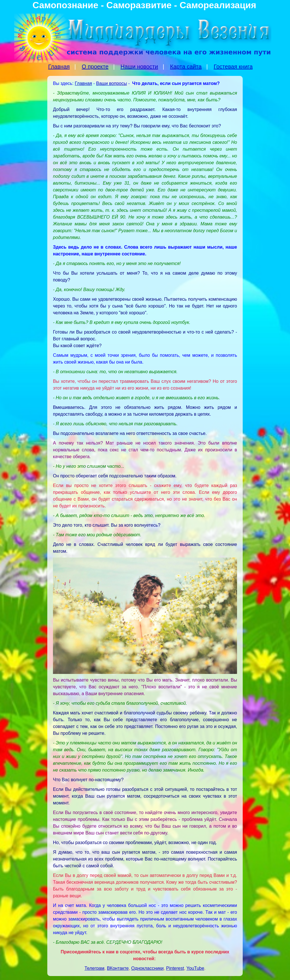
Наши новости (139, 67)
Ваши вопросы (111, 83)
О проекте (95, 67)
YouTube (195, 968)
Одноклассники (147, 968)
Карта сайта (186, 67)
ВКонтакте (118, 968)
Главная (59, 67)
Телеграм (94, 968)
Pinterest (175, 968)
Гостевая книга (233, 67)
